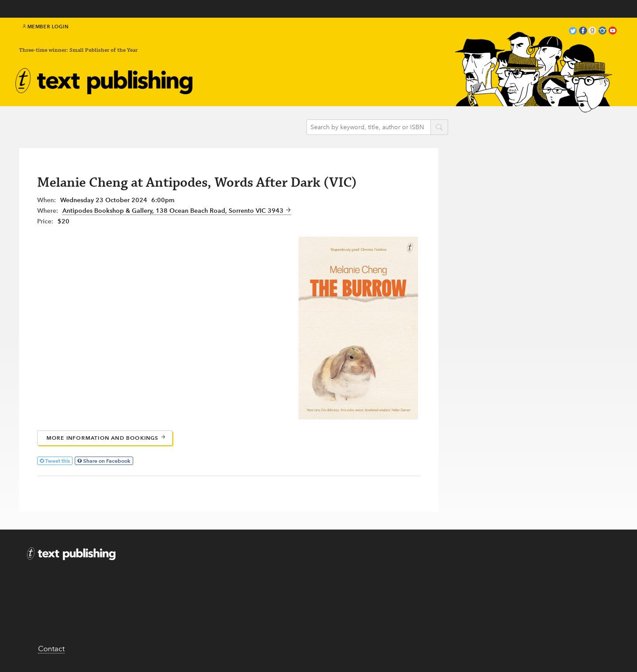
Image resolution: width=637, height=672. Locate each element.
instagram (602, 32)
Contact (51, 649)
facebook (583, 32)
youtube (613, 32)
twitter (573, 32)
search (439, 128)
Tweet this (58, 461)
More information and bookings (106, 438)
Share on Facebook (107, 461)
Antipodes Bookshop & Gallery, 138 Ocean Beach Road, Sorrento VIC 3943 (177, 211)
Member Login (46, 27)
